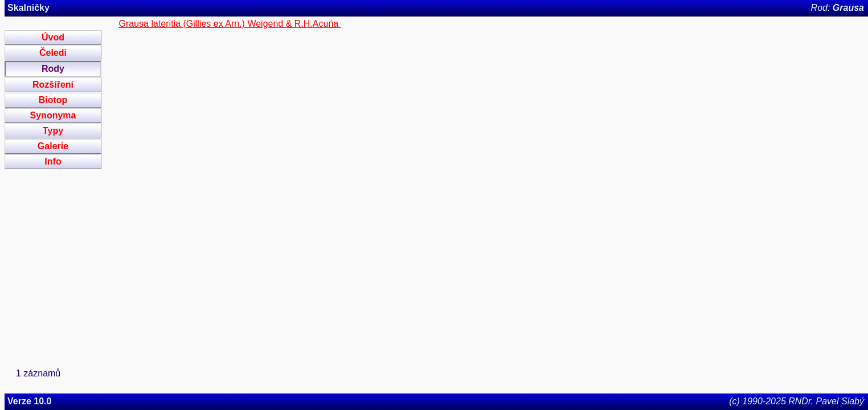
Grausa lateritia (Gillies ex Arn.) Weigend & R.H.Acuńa (230, 24)
